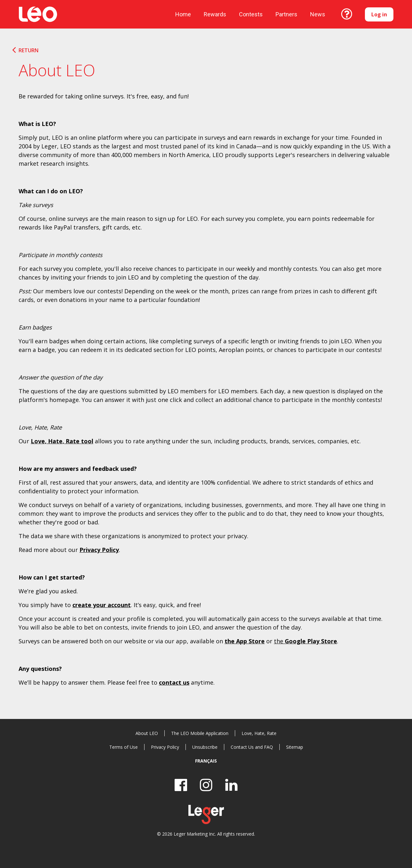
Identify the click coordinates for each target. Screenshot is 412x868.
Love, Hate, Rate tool (62, 441)
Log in (379, 14)
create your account (102, 605)
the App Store (245, 641)
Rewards (215, 14)
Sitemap (295, 747)
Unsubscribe (205, 747)
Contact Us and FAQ (252, 747)
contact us (174, 682)
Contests (251, 14)
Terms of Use (124, 747)
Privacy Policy (99, 550)
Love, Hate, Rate (259, 733)
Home (183, 14)
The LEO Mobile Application (200, 733)
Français (206, 761)
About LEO (147, 733)
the (305, 641)
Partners (286, 14)
